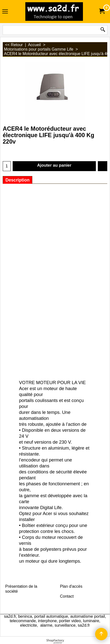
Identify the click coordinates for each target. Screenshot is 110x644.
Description (18, 180)
